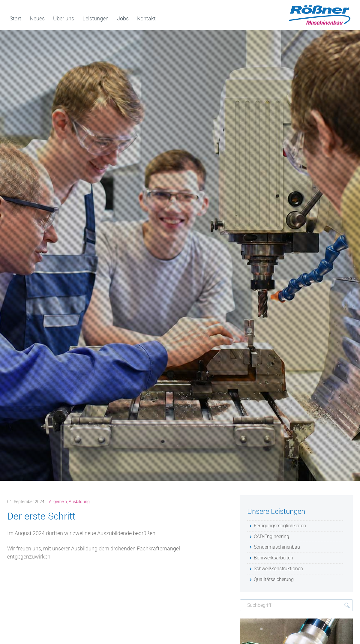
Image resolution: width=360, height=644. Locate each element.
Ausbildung (79, 502)
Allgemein (58, 502)
